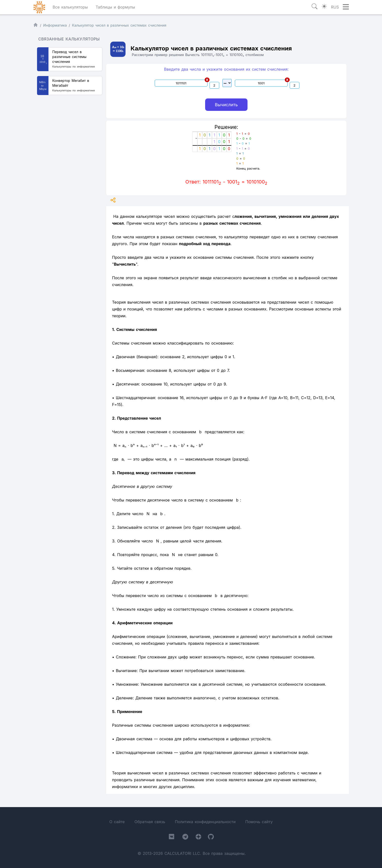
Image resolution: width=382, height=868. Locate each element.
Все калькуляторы (70, 7)
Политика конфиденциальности (205, 822)
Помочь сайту (259, 822)
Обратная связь (150, 822)
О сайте (117, 822)
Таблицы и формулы (115, 7)
